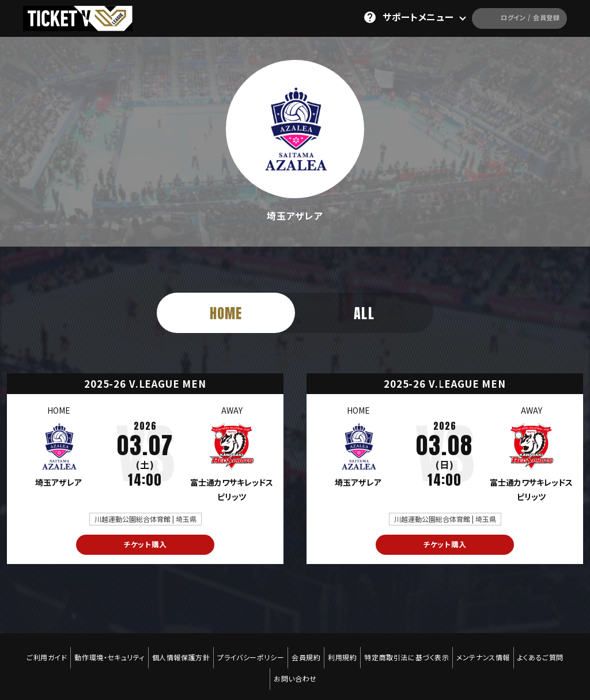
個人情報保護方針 (176, 652)
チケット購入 (145, 545)
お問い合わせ (295, 660)
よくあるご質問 (550, 652)
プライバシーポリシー (248, 652)
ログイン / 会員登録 (505, 17)
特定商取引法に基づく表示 (412, 652)
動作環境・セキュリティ (103, 652)
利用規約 (345, 652)
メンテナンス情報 (491, 652)
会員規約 (306, 652)
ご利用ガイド (37, 652)
